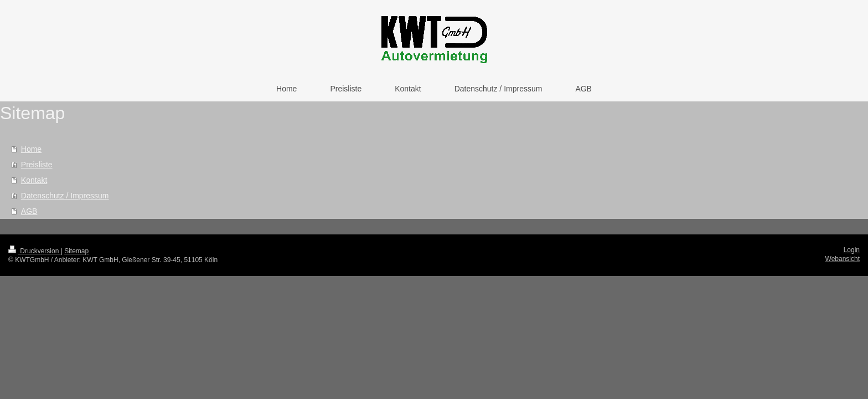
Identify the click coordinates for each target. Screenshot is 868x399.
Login (852, 250)
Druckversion (35, 251)
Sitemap (76, 251)
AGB (29, 211)
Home (31, 149)
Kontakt (34, 180)
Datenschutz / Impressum (65, 196)
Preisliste (37, 165)
